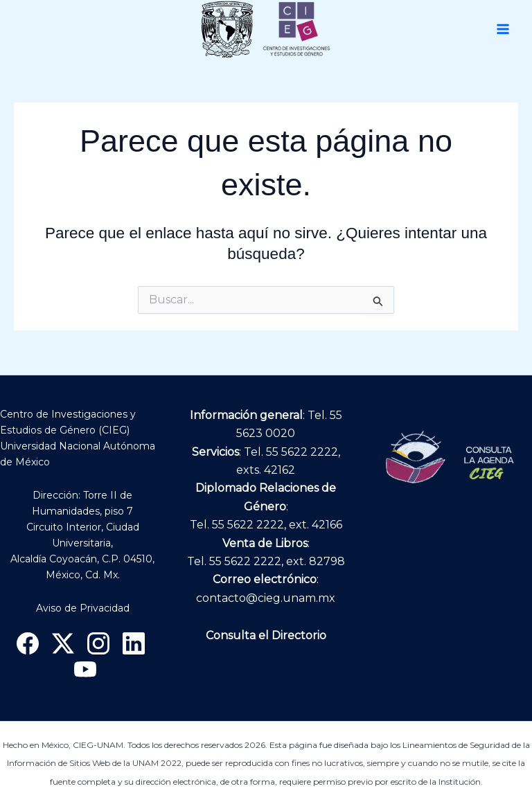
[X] (63, 643)
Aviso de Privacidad (83, 608)
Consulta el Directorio (266, 635)
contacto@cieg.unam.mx (266, 598)
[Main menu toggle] (503, 29)
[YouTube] (85, 670)
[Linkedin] (134, 643)
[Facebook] (28, 643)
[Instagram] (98, 643)
